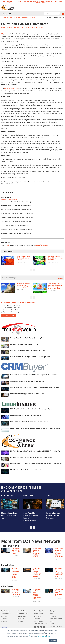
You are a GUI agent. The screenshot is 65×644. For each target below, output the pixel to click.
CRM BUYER (22, 2)
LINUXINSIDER (45, 2)
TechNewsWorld (5, 616)
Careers (52, 621)
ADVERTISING (40, 3)
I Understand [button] (53, 640)
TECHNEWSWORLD (33, 2)
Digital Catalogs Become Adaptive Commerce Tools (10, 515)
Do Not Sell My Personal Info (44, 636)
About (52, 614)
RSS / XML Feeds (38, 621)
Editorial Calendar (38, 614)
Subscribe (20, 621)
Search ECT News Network (41, 624)
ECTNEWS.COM (56, 2)
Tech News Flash (22, 616)
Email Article (38, 27)
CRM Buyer (4, 619)
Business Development (56, 619)
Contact (52, 624)
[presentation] (31, 270)
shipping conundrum (11, 88)
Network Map (37, 619)
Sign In (9, 3)
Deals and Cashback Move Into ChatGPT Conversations (53, 515)
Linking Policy (37, 616)
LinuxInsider (4, 621)
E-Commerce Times (7, 18)
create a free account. (42, 245)
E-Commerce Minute (23, 614)
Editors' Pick (21, 619)
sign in (7, 245)
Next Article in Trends (29, 18)
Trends (18, 18)
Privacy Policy (30, 635)
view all (60, 278)
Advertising (53, 616)
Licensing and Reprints (56, 626)
